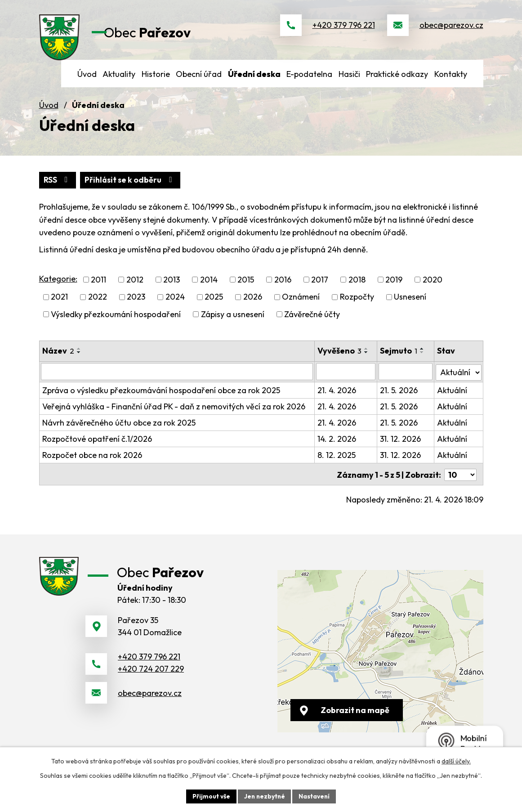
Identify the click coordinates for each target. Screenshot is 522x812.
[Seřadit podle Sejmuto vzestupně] (423, 357)
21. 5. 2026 (399, 397)
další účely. (456, 761)
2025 (214, 305)
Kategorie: (58, 287)
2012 (135, 288)
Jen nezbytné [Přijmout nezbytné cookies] (264, 796)
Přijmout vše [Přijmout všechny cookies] (210, 796)
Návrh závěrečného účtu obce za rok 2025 (119, 430)
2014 (209, 288)
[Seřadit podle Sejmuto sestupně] (423, 360)
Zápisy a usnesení (233, 322)
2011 (98, 288)
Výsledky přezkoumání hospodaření (116, 322)
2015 (246, 288)
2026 (253, 305)
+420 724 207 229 (151, 680)
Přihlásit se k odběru (132, 188)
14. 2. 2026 (337, 446)
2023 (136, 305)
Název (58, 359)
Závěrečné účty (312, 322)
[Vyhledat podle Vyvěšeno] (346, 379)
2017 (320, 288)
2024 (175, 305)
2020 (433, 288)
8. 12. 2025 (337, 462)
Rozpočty (357, 305)
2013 (172, 288)
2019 (394, 288)
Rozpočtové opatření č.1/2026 (97, 446)
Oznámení (301, 305)
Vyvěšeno (340, 359)
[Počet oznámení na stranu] (460, 481)
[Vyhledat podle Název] (177, 379)
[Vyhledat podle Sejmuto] (406, 379)
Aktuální (453, 397)
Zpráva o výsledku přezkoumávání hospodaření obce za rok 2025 (161, 397)
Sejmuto (399, 359)
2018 (357, 288)
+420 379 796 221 (344, 29)
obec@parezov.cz (451, 29)
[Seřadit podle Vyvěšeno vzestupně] (367, 357)
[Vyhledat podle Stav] (459, 379)
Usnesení (410, 305)
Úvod (49, 113)
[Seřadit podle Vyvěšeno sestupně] (367, 360)
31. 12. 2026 (401, 446)
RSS (58, 188)
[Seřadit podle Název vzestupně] (79, 357)
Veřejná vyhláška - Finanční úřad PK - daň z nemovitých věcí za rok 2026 (174, 414)
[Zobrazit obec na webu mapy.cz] (380, 657)
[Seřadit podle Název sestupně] (79, 360)
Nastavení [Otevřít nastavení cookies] (315, 796)
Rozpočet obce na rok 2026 (92, 462)
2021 (59, 305)
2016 (283, 288)
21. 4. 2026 (337, 397)
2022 (98, 305)
